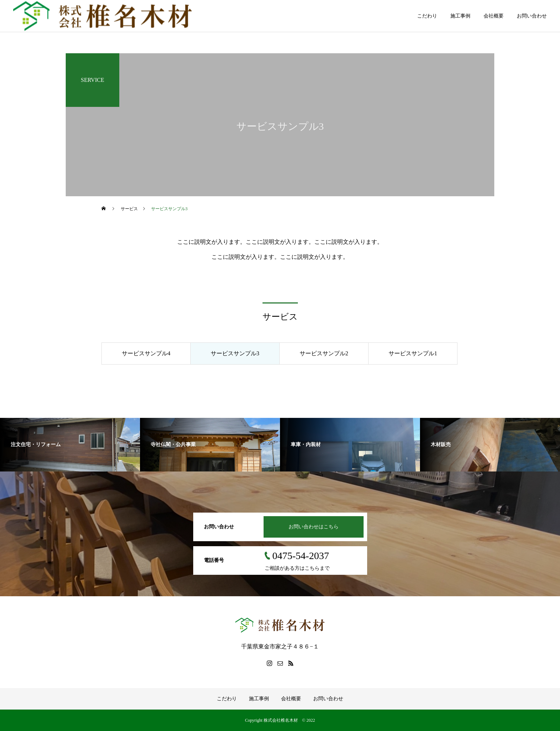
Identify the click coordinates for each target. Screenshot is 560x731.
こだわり (427, 16)
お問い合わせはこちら (314, 527)
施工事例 (460, 16)
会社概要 (494, 16)
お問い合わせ (532, 16)
